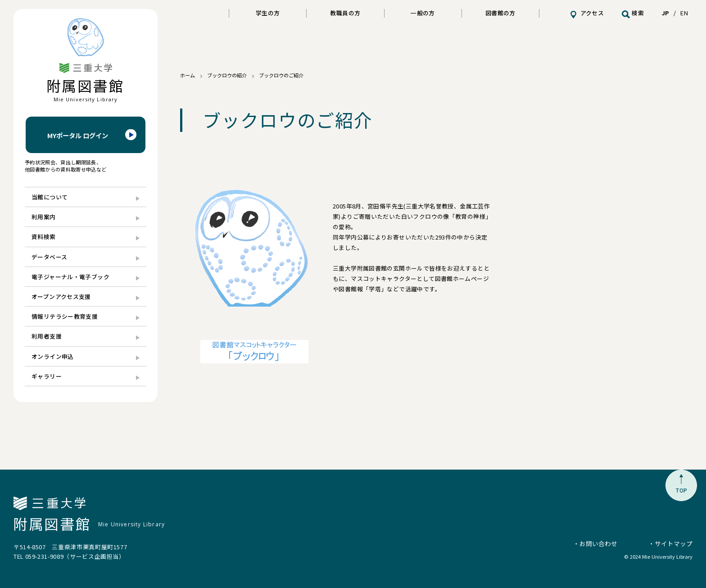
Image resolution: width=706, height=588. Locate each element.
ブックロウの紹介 (227, 75)
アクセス (592, 13)
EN (684, 13)
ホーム (188, 75)
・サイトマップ (670, 543)
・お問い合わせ (595, 543)
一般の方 (423, 13)
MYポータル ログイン (78, 135)
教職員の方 (345, 13)
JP (665, 13)
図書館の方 (500, 13)
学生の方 (268, 13)
